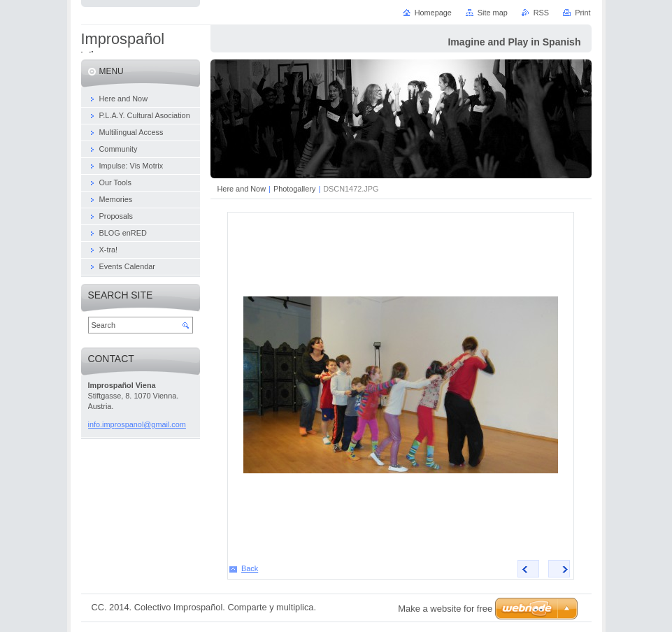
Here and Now (242, 189)
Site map (493, 13)
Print (582, 13)
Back (250, 568)
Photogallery (294, 189)
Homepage (433, 13)
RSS (541, 13)
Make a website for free (445, 609)
